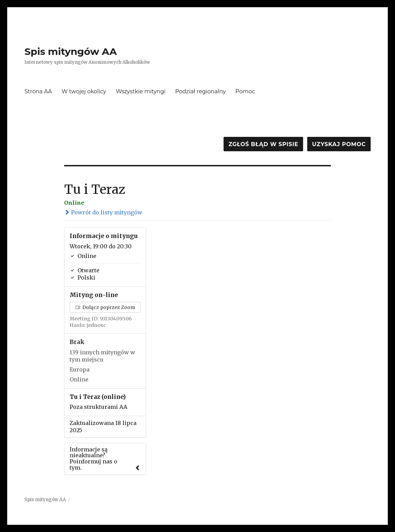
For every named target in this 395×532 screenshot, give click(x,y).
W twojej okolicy (84, 91)
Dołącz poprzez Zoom (105, 307)
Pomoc (245, 91)
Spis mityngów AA (70, 51)
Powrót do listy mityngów (103, 212)
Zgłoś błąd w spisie (263, 144)
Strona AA (38, 91)
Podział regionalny (201, 91)
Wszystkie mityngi (141, 91)
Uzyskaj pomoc (339, 144)
